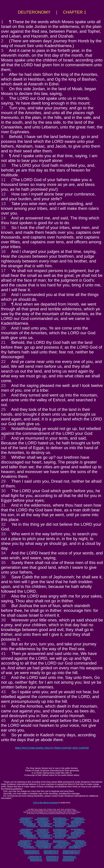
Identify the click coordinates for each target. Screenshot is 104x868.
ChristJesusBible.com (75, 848)
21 (3, 342)
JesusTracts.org (59, 826)
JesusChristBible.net (44, 836)
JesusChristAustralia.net (62, 835)
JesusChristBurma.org (59, 822)
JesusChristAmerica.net (41, 831)
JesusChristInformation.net (61, 831)
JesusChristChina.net (43, 832)
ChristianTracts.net (72, 838)
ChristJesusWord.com (60, 848)
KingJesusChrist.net (68, 861)
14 (3, 218)
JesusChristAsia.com (42, 841)
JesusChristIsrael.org (27, 818)
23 (3, 385)
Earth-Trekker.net (76, 835)
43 (3, 692)
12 (3, 194)
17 (3, 271)
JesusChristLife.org (32, 826)
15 (3, 228)
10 (3, 165)
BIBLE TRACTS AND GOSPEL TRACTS (34, 748)
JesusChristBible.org (44, 825)
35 (3, 563)
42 (3, 677)
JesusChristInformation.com (61, 842)
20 (3, 328)
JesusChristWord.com (29, 848)
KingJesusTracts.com (36, 859)
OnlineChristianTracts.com (51, 851)
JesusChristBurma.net (59, 834)
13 (3, 204)
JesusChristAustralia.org (62, 824)
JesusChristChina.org (43, 821)
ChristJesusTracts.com (35, 856)
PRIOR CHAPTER (63, 748)
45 (3, 721)
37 (3, 596)
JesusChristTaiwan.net (29, 835)
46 (3, 735)
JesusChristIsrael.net (27, 829)
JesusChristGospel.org (59, 825)
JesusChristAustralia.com (76, 846)
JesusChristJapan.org (78, 821)
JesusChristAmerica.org (41, 819)
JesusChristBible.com (44, 848)
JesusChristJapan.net (77, 832)
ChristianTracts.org (72, 826)
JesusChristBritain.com (78, 841)
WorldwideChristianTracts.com (72, 851)
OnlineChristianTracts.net (51, 853)
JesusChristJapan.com (60, 846)
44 (3, 706)
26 (3, 429)
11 (3, 180)
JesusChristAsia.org (43, 818)
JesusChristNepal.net (26, 834)
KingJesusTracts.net (68, 859)
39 (3, 620)
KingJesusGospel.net (74, 836)
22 (3, 362)
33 (3, 534)
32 (3, 524)
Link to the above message (45, 803)
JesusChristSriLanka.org (78, 822)
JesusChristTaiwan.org (29, 824)
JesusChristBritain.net (77, 829)
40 (3, 644)
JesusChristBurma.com (25, 843)
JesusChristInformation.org (61, 819)
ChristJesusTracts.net (69, 856)
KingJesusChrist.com (36, 861)
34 (3, 553)
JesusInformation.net (46, 838)
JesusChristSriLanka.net (77, 834)
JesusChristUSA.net (25, 831)
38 (3, 606)
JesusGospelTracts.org (52, 858)
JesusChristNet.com (80, 842)
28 (3, 457)
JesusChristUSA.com (24, 842)
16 (3, 251)
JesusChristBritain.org (77, 818)
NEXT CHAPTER (81, 748)
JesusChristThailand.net (45, 835)
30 (3, 491)
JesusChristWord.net (30, 836)
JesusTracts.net (59, 838)
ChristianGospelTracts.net (32, 853)
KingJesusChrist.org (52, 861)
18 (3, 295)
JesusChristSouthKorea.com (44, 843)
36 (3, 577)
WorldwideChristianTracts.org (71, 852)
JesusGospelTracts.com (34, 858)
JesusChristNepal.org (26, 822)
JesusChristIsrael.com (26, 841)
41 (3, 654)
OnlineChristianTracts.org (51, 852)
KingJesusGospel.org (74, 825)
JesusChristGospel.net (59, 836)
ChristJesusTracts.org (52, 856)
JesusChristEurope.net (59, 829)
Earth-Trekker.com (81, 843)
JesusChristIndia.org (42, 822)
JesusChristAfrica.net (26, 832)
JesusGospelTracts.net (70, 858)
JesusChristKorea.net (60, 832)
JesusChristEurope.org (60, 818)
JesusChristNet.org (80, 819)
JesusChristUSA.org (25, 819)
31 (3, 505)
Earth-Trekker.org (76, 824)
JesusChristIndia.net (42, 834)
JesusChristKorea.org (60, 821)
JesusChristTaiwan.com (27, 846)
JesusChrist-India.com (62, 845)
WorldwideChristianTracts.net (71, 853)
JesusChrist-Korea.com (64, 843)
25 (3, 409)
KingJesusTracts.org (52, 859)
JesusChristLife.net (79, 831)
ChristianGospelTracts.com (31, 851)
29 (3, 481)
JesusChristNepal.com (24, 845)
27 (3, 438)
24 (3, 395)
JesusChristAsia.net (43, 829)
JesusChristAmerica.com (41, 842)
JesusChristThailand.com (44, 846)
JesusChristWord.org (30, 825)
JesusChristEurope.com (60, 841)
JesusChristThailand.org (45, 824)
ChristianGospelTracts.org (32, 852)
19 (3, 304)
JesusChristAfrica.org (26, 821)
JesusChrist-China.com (80, 845)
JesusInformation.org (46, 826)
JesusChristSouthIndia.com (43, 845)
